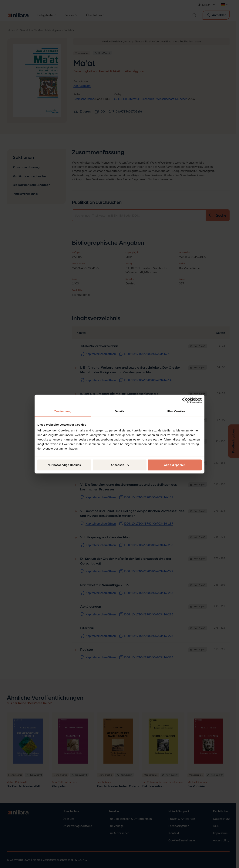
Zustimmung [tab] (63, 411)
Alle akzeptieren (175, 465)
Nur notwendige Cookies (64, 465)
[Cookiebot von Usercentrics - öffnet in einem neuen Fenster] (185, 400)
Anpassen (120, 465)
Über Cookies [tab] (176, 411)
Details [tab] (119, 411)
